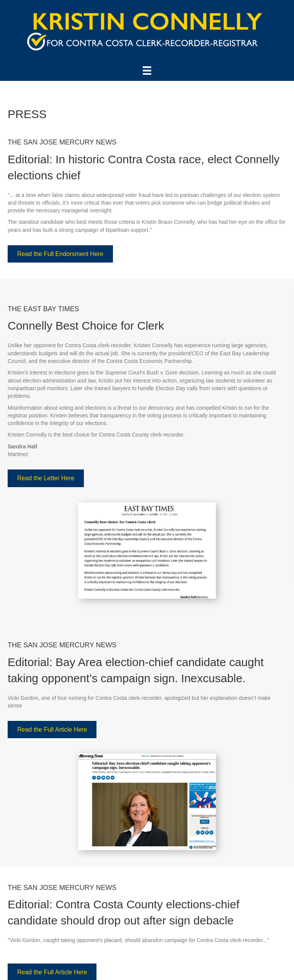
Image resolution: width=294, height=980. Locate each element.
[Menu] (147, 71)
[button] (60, 254)
